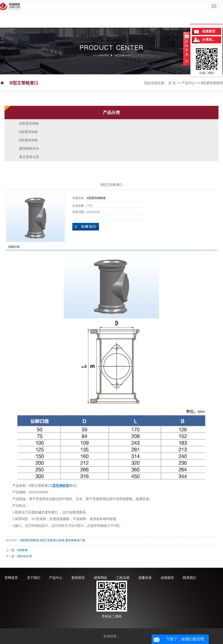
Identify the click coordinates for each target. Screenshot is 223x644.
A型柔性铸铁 (28, 132)
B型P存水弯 (25, 556)
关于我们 (34, 578)
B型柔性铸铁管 (212, 83)
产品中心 (188, 83)
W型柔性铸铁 (29, 123)
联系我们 (189, 578)
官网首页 (11, 578)
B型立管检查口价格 (52, 540)
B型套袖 (22, 550)
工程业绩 (123, 578)
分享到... (208, 40)
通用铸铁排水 (29, 148)
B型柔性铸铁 (28, 140)
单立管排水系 (29, 157)
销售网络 (100, 578)
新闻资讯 (78, 578)
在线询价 (86, 227)
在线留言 (167, 578)
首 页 (172, 83)
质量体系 (145, 578)
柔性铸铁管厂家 (75, 540)
